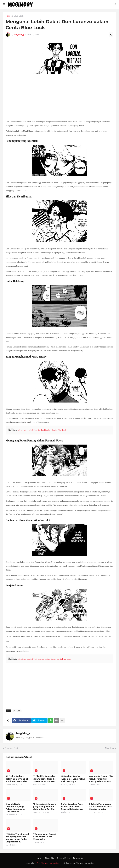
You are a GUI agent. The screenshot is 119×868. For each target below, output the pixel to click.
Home (9, 16)
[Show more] (62, 721)
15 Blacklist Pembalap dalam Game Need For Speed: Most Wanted (45, 779)
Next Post (110, 748)
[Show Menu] (4, 4)
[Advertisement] (59, 97)
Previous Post (11, 748)
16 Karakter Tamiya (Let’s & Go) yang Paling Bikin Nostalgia (73, 779)
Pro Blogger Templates (48, 863)
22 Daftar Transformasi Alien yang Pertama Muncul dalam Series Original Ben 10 (17, 838)
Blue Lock (19, 16)
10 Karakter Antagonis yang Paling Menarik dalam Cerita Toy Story (45, 807)
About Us (49, 858)
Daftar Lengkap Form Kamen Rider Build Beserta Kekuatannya (72, 807)
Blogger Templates (85, 863)
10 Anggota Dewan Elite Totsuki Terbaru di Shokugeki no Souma (101, 779)
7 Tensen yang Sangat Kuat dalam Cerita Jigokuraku (45, 837)
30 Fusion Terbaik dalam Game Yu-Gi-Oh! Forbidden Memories (17, 779)
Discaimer (78, 858)
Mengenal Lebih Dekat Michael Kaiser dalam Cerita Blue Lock (44, 659)
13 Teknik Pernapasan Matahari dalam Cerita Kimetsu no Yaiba (100, 807)
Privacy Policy (63, 858)
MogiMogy (23, 733)
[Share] (111, 35)
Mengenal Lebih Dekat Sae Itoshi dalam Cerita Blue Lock (42, 430)
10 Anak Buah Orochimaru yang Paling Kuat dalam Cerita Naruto (15, 808)
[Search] (115, 4)
